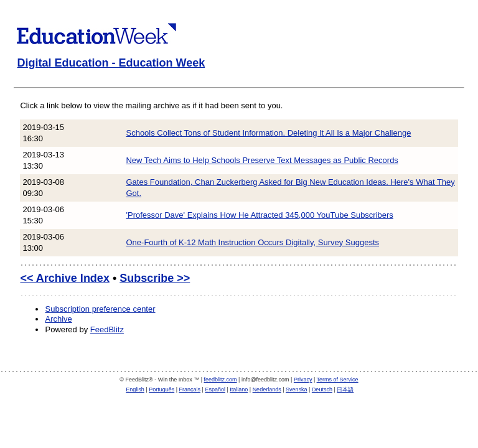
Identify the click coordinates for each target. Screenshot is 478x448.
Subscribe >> (155, 278)
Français (190, 390)
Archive (58, 319)
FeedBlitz (107, 329)
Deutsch (322, 390)
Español (215, 390)
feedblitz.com (221, 380)
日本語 (345, 390)
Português (162, 390)
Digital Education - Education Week (111, 63)
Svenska (297, 390)
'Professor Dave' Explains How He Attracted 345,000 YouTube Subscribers (259, 215)
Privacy (303, 380)
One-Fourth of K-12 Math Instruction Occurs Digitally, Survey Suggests (252, 242)
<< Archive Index (64, 278)
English (135, 390)
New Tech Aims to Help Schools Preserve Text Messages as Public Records (262, 160)
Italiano (239, 390)
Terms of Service (338, 380)
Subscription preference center (100, 309)
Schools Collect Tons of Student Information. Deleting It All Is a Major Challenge (268, 133)
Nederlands (267, 390)
